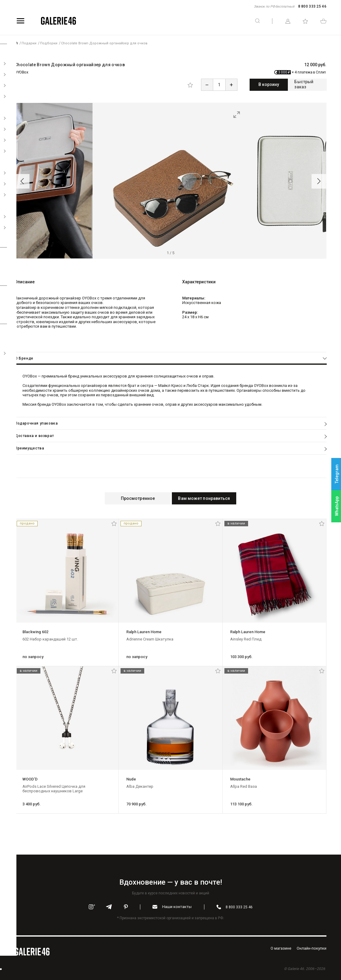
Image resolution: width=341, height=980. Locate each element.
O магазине (281, 948)
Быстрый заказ (299, 84)
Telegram (337, 474)
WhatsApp (337, 506)
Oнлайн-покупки (312, 948)
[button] (22, 181)
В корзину (244, 84)
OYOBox (21, 72)
